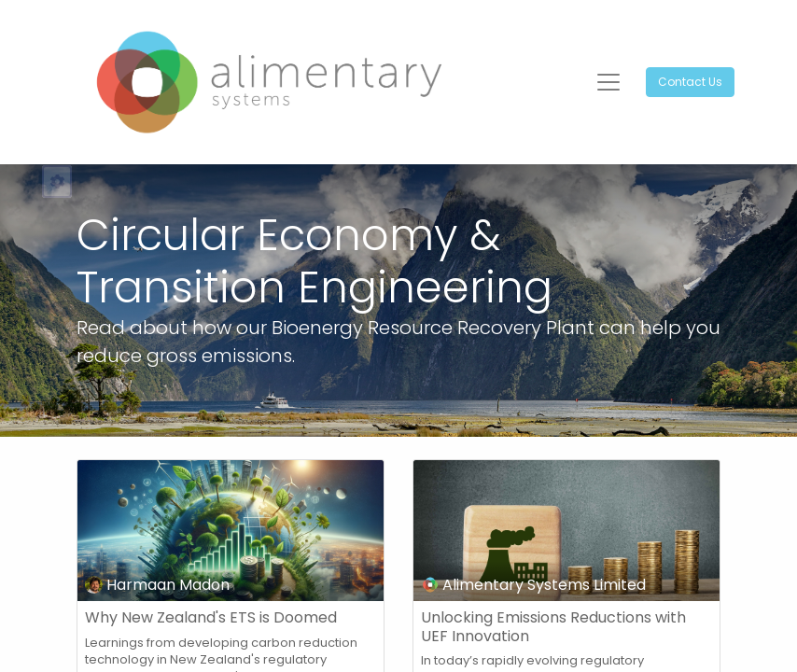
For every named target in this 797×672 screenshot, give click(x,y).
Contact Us (690, 82)
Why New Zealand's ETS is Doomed (211, 617)
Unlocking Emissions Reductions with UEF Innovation (553, 626)
